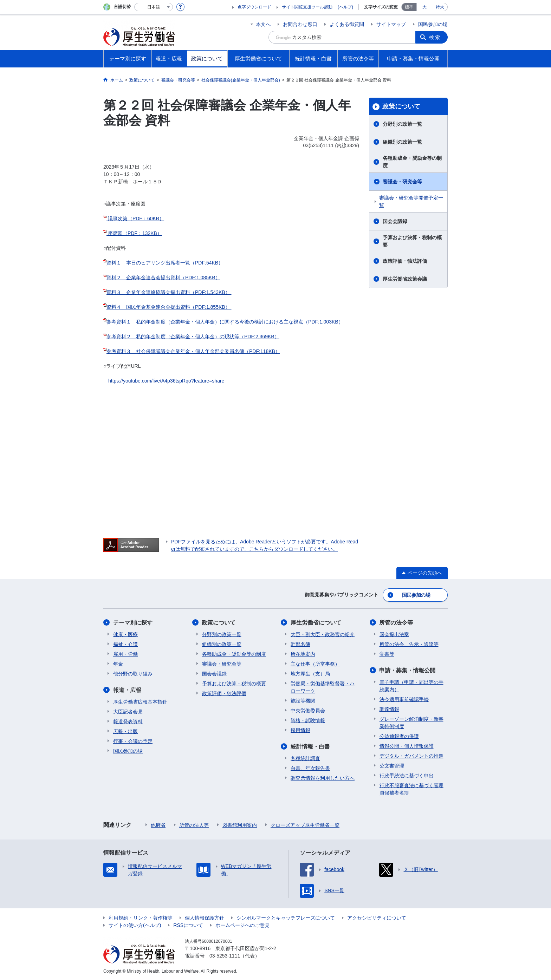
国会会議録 (395, 221)
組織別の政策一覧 (402, 142)
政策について (401, 106)
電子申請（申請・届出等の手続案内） (411, 685)
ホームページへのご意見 (242, 925)
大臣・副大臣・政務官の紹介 (323, 634)
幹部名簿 (300, 644)
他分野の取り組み (133, 673)
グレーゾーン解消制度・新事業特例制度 (411, 722)
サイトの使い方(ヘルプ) (135, 925)
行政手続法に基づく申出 (407, 775)
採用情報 (300, 730)
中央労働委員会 (308, 710)
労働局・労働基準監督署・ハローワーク (323, 687)
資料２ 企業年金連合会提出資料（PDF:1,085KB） (163, 277)
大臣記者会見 (128, 711)
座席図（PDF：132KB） (134, 233)
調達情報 (389, 709)
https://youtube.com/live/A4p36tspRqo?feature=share (166, 381)
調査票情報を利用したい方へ (323, 778)
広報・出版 (125, 731)
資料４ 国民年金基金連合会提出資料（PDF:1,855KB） (169, 307)
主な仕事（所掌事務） (315, 664)
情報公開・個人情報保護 (407, 746)
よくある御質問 (347, 24)
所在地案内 (303, 654)
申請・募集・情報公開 (408, 670)
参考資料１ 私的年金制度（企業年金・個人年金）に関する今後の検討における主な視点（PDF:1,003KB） (226, 322)
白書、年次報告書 (310, 768)
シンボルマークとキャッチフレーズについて (286, 917)
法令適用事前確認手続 (404, 699)
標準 (409, 7)
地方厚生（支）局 (310, 673)
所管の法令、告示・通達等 (409, 644)
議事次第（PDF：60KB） (135, 218)
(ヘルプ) (345, 7)
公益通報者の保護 (399, 736)
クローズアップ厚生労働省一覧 (305, 825)
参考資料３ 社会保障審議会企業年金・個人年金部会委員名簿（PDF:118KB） (193, 351)
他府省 (158, 825)
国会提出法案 (394, 634)
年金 (118, 664)
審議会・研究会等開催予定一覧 (411, 201)
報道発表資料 (128, 721)
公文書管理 (392, 765)
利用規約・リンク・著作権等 (141, 917)
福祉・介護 (125, 644)
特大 (440, 7)
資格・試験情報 (308, 720)
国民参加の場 (433, 24)
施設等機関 (303, 700)
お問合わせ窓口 (300, 24)
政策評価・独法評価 (405, 261)
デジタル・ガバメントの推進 (411, 756)
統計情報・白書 (310, 746)
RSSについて (188, 925)
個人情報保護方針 (205, 917)
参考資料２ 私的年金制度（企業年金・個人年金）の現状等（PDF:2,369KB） (193, 337)
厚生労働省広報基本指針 (140, 701)
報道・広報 (127, 690)
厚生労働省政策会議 (405, 279)
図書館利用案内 (240, 825)
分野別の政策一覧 (402, 124)
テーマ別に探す (133, 622)
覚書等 (387, 654)
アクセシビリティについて (377, 917)
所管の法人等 (194, 825)
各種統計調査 (305, 758)
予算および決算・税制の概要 (412, 241)
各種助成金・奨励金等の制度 (412, 162)
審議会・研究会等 (402, 182)
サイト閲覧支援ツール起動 (307, 7)
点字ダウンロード (254, 7)
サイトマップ (391, 24)
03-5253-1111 (225, 955)
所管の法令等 (396, 622)
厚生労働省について (316, 622)
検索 (435, 37)
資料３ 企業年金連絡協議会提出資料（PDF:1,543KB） (169, 292)
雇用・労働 (125, 654)
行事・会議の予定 (133, 741)
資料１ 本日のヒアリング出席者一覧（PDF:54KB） (165, 263)
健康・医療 (125, 634)
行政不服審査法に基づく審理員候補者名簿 (411, 789)
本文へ (263, 24)
